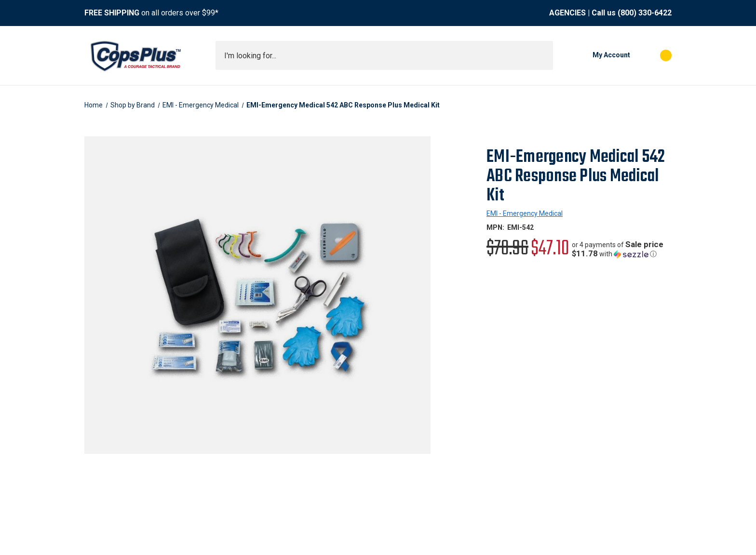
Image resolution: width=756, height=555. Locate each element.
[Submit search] (542, 55)
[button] (622, 249)
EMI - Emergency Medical (525, 213)
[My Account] (596, 55)
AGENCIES (567, 13)
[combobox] (384, 55)
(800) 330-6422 (645, 13)
